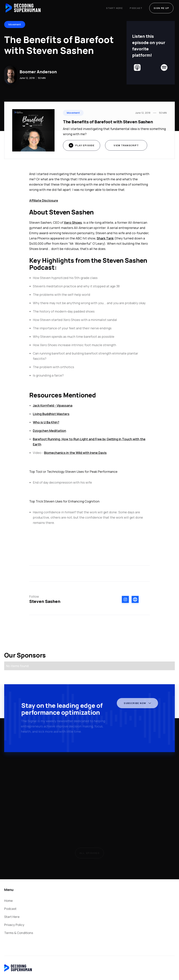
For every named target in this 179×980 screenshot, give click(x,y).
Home (8, 901)
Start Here (114, 8)
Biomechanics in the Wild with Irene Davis (75, 453)
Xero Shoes (73, 222)
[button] (137, 704)
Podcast (136, 8)
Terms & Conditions (19, 933)
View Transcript (126, 145)
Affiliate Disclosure (44, 200)
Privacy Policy (14, 925)
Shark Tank (105, 238)
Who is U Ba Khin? (46, 422)
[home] (23, 8)
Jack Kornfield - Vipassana (53, 405)
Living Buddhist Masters (51, 414)
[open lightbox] (82, 145)
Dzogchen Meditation (49, 431)
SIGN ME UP (161, 8)
